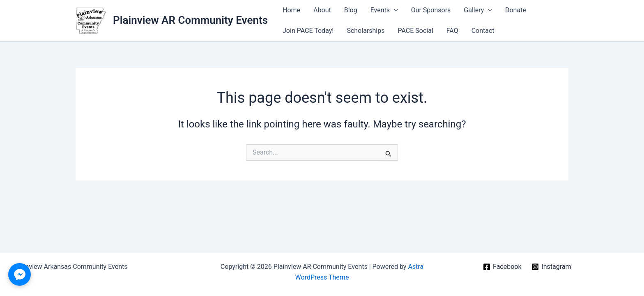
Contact (483, 31)
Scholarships (366, 31)
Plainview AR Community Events (190, 20)
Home (291, 10)
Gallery (478, 10)
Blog (351, 10)
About (322, 10)
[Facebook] (502, 267)
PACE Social (415, 31)
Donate (516, 10)
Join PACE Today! (308, 31)
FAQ (452, 31)
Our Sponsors (431, 10)
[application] (394, 10)
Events (384, 10)
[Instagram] (551, 267)
